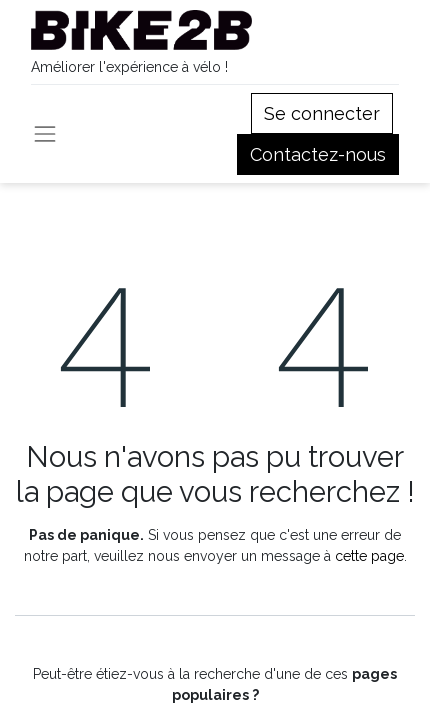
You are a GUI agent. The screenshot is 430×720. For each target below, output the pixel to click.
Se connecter (322, 113)
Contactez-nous (318, 154)
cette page (369, 556)
